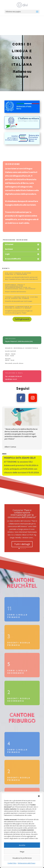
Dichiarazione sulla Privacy (27, 863)
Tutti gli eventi (22, 319)
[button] (39, 796)
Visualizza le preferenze (22, 858)
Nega (22, 852)
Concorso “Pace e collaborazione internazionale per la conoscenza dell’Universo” (22, 518)
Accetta (22, 845)
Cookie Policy (12, 863)
